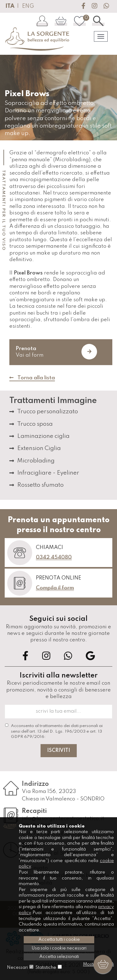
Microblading (36, 461)
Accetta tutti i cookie (59, 940)
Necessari (17, 968)
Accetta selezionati (59, 957)
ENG (28, 6)
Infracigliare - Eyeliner (48, 473)
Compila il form (55, 588)
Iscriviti (59, 751)
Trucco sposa (35, 424)
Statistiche (46, 968)
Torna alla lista (32, 378)
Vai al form (56, 352)
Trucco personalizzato (48, 412)
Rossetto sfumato (40, 485)
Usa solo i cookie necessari (59, 948)
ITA (10, 6)
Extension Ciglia (39, 448)
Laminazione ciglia (43, 436)
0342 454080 (54, 558)
